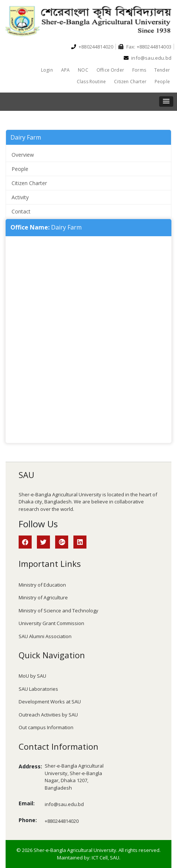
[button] (166, 102)
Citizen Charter (130, 82)
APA (66, 70)
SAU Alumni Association (45, 636)
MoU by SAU (32, 676)
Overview (23, 155)
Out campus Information (46, 727)
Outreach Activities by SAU (48, 715)
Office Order (110, 70)
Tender (162, 70)
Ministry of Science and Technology (59, 611)
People (162, 82)
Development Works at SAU (50, 702)
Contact (21, 211)
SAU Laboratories (38, 689)
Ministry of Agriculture (43, 597)
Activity (20, 197)
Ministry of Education (42, 585)
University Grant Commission (51, 623)
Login (47, 70)
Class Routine (91, 82)
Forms (139, 70)
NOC (83, 70)
